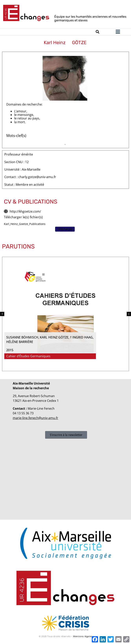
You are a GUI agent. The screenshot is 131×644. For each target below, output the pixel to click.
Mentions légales (83, 636)
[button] (2, 314)
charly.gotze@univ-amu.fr (37, 177)
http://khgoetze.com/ (25, 211)
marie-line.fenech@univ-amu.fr (35, 418)
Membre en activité (30, 185)
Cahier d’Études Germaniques (101, 356)
